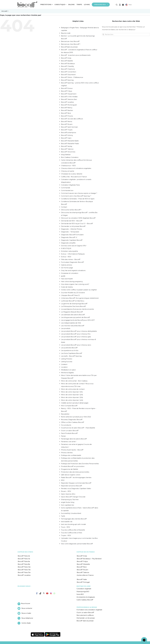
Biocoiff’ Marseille (83, 564)
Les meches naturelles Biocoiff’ (73, 326)
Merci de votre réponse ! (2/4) (72, 395)
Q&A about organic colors (71, 475)
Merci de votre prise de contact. (73, 389)
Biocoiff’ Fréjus (67, 91)
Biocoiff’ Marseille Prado (70, 144)
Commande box (67, 190)
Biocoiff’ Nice (66, 113)
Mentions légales (67, 373)
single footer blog (68, 502)
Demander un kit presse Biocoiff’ (73, 226)
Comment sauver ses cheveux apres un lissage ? (79, 193)
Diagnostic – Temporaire (70, 232)
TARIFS (79, 4)
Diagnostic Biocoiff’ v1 (69, 237)
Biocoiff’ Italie (82, 579)
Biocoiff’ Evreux (67, 88)
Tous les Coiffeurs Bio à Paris (72, 533)
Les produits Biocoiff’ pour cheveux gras (76, 337)
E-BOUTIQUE (60, 4)
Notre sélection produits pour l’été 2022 (76, 417)
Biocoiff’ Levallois (67, 102)
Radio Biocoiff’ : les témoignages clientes (76, 477)
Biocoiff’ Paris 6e (24, 561)
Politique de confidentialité (71, 455)
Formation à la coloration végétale (89, 610)
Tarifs (63, 516)
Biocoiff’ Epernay (67, 80)
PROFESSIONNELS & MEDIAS (87, 607)
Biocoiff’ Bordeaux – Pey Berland (89, 559)
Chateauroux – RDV (68, 166)
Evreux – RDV (66, 257)
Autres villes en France (85, 575)
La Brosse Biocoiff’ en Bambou (73, 301)
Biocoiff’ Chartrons (68, 69)
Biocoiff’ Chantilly (67, 66)
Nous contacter (27, 608)
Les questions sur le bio (70, 350)
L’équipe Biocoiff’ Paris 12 (70, 295)
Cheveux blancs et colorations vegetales (76, 168)
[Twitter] (44, 593)
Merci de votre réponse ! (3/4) (72, 397)
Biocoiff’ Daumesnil (68, 75)
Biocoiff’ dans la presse (85, 621)
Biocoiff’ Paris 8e (24, 564)
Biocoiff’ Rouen (67, 124)
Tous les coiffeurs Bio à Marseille (73, 530)
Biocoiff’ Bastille (67, 61)
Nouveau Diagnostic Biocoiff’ (72, 420)
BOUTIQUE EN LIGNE (84, 586)
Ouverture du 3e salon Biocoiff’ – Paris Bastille (78, 428)
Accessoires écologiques (86, 597)
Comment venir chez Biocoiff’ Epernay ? (76, 196)
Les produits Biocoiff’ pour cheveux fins (76, 334)
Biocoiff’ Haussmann (69, 94)
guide (63, 276)
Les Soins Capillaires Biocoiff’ (72, 353)
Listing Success (67, 362)
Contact (64, 207)
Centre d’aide (26, 623)
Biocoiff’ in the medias (69, 97)
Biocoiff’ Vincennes (68, 152)
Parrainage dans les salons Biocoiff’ (74, 439)
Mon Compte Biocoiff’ (69, 406)
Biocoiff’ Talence (67, 149)
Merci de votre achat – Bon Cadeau (74, 381)
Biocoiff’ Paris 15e (24, 572)
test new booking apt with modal (73, 524)
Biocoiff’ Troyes (67, 130)
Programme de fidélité (70, 469)
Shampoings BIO (83, 592)
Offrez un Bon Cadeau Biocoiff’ (73, 422)
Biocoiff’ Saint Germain (69, 127)
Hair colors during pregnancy (72, 281)
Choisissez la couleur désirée (72, 174)
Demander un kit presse (86, 618)
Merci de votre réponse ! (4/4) (72, 400)
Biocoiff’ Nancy (67, 108)
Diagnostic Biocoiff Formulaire (72, 235)
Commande (66, 188)
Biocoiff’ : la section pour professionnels (76, 55)
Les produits (66, 328)
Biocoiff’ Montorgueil (69, 105)
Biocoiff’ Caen (66, 138)
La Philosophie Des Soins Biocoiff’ (73, 306)
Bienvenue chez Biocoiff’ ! (71, 44)
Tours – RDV (66, 527)
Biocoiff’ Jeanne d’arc (69, 99)
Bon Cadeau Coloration (70, 157)
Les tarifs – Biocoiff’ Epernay (71, 356)
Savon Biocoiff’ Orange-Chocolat (73, 497)
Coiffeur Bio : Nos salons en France (74, 177)
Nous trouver (26, 603)
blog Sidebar (66, 155)
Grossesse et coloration (70, 273)
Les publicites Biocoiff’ (69, 348)
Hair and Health (67, 279)
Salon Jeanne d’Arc (68, 494)
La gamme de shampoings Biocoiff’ (74, 304)
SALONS (71, 4)
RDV (63, 480)
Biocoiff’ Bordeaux (68, 64)
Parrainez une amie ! (69, 442)
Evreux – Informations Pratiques (73, 254)
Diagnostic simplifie (68, 243)
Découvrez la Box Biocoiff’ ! (71, 210)
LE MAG (87, 4)
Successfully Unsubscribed (71, 513)
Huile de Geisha (67, 287)
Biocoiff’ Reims (67, 121)
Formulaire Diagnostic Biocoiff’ (72, 262)
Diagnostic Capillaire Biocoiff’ (72, 240)
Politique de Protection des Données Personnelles (80, 464)
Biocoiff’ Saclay (67, 146)
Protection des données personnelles (75, 472)
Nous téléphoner (27, 618)
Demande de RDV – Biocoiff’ (72, 221)
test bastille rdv (67, 522)
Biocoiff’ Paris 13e (24, 570)
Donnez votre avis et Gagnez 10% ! (74, 246)
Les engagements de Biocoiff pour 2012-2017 (78, 320)
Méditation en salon (68, 370)
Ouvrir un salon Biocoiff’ (70, 431)
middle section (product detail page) (75, 403)
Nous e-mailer (26, 613)
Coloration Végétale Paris (70, 185)
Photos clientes (67, 453)
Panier (63, 436)
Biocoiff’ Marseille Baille (70, 141)
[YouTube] (47, 593)
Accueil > (5, 11)
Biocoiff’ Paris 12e (24, 567)
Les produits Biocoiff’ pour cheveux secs (76, 345)
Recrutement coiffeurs (85, 615)
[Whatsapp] (54, 593)
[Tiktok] (40, 593)
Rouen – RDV (66, 491)
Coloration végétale (84, 589)
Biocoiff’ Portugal (83, 582)
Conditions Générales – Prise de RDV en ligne (78, 199)
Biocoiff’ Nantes (67, 110)
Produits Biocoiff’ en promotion (73, 466)
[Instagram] (51, 593)
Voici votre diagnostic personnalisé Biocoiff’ (77, 544)
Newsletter (65, 414)
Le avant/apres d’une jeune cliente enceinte (77, 309)
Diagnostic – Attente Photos (72, 229)
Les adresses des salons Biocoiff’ (73, 315)
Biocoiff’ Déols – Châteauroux (72, 77)
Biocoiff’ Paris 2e (24, 556)
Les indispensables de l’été (71, 323)
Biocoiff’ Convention (69, 72)
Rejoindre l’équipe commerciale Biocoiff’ (76, 483)
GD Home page (67, 268)
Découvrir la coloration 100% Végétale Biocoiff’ (78, 218)
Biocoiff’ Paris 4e (24, 559)
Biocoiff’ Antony (67, 135)
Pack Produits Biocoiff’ (69, 433)
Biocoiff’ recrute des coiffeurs (72, 119)
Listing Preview (67, 359)
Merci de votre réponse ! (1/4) (72, 392)
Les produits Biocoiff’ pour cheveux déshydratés (79, 331)
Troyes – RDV (66, 535)
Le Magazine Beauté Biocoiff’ (72, 312)
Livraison (64, 364)
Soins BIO (80, 594)
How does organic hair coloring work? (75, 284)
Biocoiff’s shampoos (69, 132)
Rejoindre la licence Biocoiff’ (72, 486)
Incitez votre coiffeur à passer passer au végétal (79, 290)
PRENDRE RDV (100, 4)
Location (64, 367)
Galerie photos (67, 265)
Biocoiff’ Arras (66, 58)
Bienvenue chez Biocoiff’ (70, 41)
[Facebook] (37, 593)
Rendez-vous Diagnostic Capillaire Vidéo (76, 488)
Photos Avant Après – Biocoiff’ (72, 450)
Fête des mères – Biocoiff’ (71, 259)
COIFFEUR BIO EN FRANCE (86, 552)
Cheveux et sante (68, 171)
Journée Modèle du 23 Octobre (73, 293)
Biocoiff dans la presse (69, 47)
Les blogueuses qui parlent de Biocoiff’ (76, 317)
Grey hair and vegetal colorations (73, 270)
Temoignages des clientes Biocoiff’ (74, 519)
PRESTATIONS (47, 4)
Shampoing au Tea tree (70, 500)
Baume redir (66, 33)
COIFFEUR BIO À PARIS (25, 552)
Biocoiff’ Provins (67, 116)
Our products (66, 425)
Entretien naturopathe (70, 251)
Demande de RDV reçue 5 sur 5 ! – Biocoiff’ (77, 224)
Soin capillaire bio (68, 505)
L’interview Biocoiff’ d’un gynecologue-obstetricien (80, 298)
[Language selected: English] (128, 5)
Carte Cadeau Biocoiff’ (85, 600)
